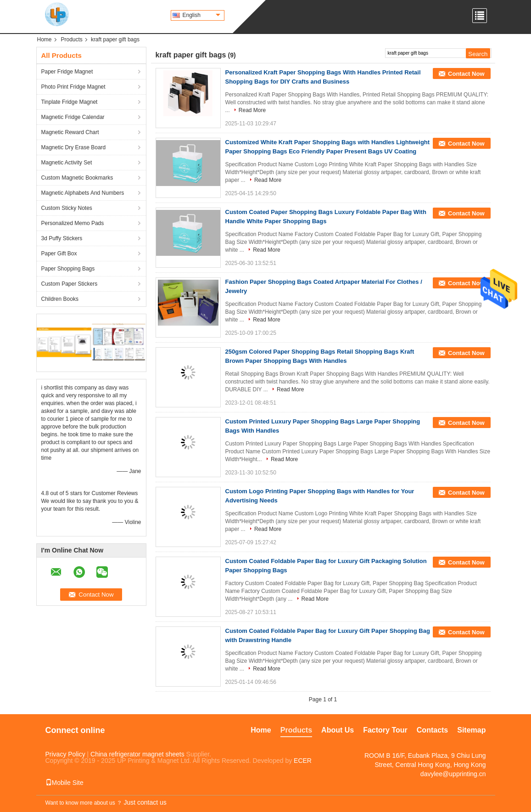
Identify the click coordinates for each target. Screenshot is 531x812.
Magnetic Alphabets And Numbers (83, 193)
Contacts (432, 730)
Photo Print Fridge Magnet (73, 87)
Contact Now (466, 74)
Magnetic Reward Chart (70, 132)
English (201, 15)
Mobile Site (64, 783)
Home (45, 39)
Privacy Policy (65, 754)
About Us (338, 730)
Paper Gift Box (59, 254)
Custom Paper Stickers (70, 284)
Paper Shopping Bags (68, 269)
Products (72, 39)
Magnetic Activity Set (67, 163)
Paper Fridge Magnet (67, 72)
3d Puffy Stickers (62, 238)
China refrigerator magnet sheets (137, 754)
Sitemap (471, 730)
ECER (303, 761)
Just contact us (145, 802)
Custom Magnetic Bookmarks (77, 178)
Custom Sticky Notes (67, 208)
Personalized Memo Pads (73, 223)
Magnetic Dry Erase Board (74, 147)
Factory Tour (385, 730)
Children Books (60, 299)
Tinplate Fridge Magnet (70, 102)
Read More (252, 110)
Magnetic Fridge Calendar (73, 117)
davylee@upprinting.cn (453, 774)
